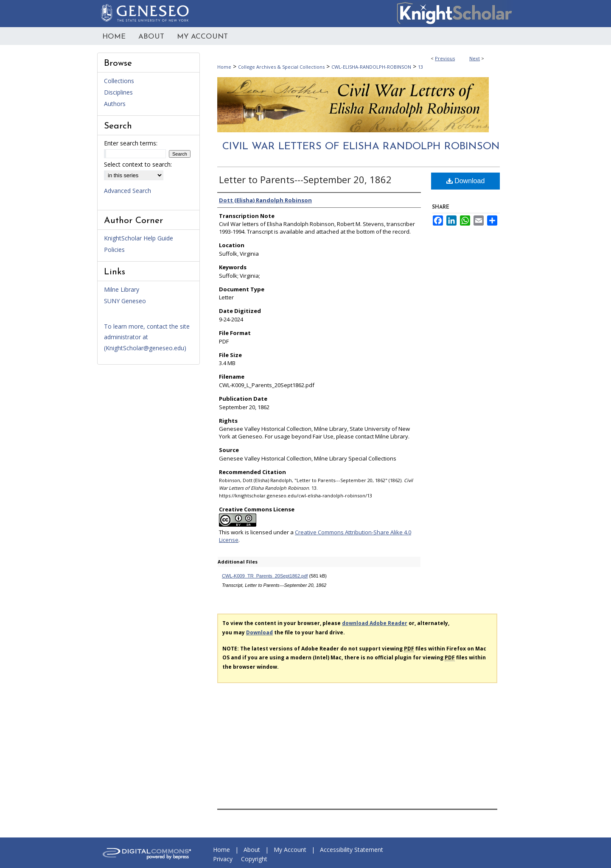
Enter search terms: (131, 143)
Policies (114, 250)
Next (475, 58)
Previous (445, 58)
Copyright (254, 859)
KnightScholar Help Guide (139, 238)
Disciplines (118, 92)
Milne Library (122, 289)
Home (224, 67)
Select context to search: (138, 164)
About (252, 850)
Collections (119, 81)
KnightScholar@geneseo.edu (145, 348)
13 (420, 67)
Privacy (223, 859)
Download (466, 181)
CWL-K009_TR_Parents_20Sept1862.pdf (265, 576)
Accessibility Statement (352, 850)
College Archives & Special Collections (281, 67)
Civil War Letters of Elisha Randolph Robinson (361, 147)
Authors (115, 104)
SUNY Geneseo (125, 301)
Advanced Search (128, 191)
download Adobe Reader (375, 623)
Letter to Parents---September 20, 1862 (305, 179)
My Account (290, 850)
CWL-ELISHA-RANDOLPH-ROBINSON (371, 67)
